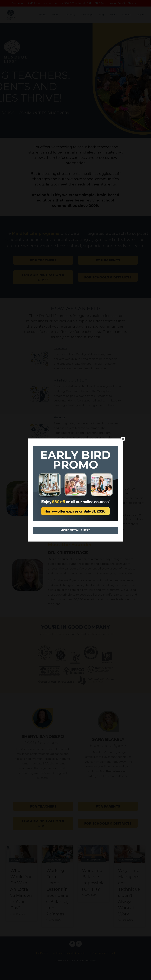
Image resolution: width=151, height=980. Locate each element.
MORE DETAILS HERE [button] (75, 530)
